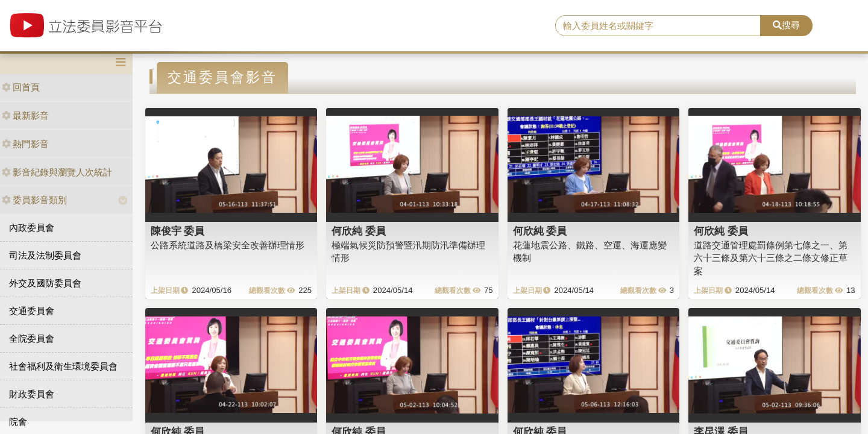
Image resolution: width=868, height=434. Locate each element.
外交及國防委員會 (45, 283)
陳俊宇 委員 (178, 231)
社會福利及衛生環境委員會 (63, 366)
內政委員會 (32, 228)
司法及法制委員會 (45, 255)
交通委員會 (32, 311)
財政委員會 (32, 394)
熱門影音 (25, 144)
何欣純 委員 (359, 231)
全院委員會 (32, 338)
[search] (658, 26)
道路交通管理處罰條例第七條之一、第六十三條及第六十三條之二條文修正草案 (771, 258)
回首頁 (21, 87)
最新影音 (25, 115)
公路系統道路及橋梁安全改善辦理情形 (228, 245)
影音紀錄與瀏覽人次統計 (57, 172)
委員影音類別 (34, 200)
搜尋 (786, 25)
